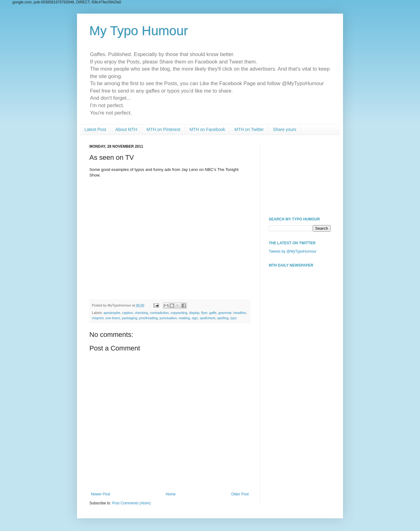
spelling (223, 318)
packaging (129, 318)
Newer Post (101, 494)
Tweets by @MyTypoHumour (293, 251)
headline (240, 313)
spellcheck (208, 318)
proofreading (148, 318)
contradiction (159, 313)
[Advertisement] (300, 175)
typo (234, 318)
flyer (204, 313)
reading (184, 318)
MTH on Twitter (249, 129)
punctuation (168, 318)
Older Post (240, 494)
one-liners (113, 318)
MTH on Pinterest (163, 129)
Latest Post (95, 129)
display (194, 313)
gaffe (213, 313)
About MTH (126, 129)
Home (171, 494)
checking (141, 313)
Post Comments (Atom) (131, 503)
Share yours (285, 129)
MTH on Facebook (207, 129)
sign (195, 318)
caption (128, 313)
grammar (225, 313)
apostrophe (112, 313)
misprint (98, 318)
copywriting (179, 313)
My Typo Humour (139, 31)
